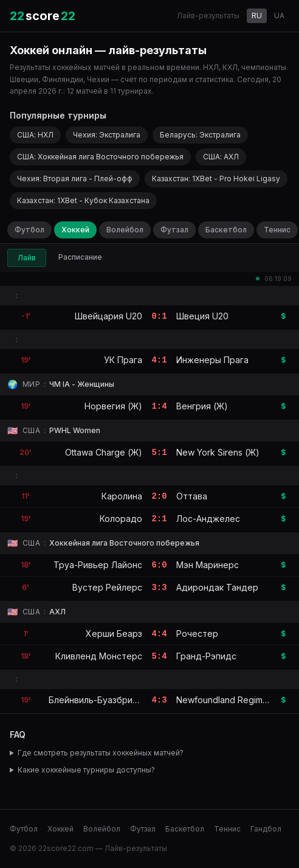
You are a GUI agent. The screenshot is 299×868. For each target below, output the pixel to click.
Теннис (277, 230)
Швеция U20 (202, 316)
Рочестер (197, 634)
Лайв (27, 258)
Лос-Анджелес (208, 519)
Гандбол (266, 829)
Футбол (29, 230)
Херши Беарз (114, 634)
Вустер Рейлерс (107, 587)
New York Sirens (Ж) (218, 452)
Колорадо (121, 519)
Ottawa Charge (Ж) (104, 452)
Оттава (192, 496)
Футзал (174, 230)
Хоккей (75, 230)
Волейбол (125, 230)
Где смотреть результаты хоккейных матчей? (101, 753)
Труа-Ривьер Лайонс (98, 565)
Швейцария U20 (108, 316)
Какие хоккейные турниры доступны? (86, 770)
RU (257, 16)
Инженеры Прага (212, 360)
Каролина (122, 496)
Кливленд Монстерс (99, 656)
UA (279, 16)
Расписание (80, 257)
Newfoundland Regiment (226, 700)
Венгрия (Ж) (202, 406)
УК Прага (123, 360)
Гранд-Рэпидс (206, 656)
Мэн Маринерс (208, 565)
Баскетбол (226, 230)
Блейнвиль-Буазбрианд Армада (116, 700)
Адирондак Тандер (217, 587)
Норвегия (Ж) (113, 406)
